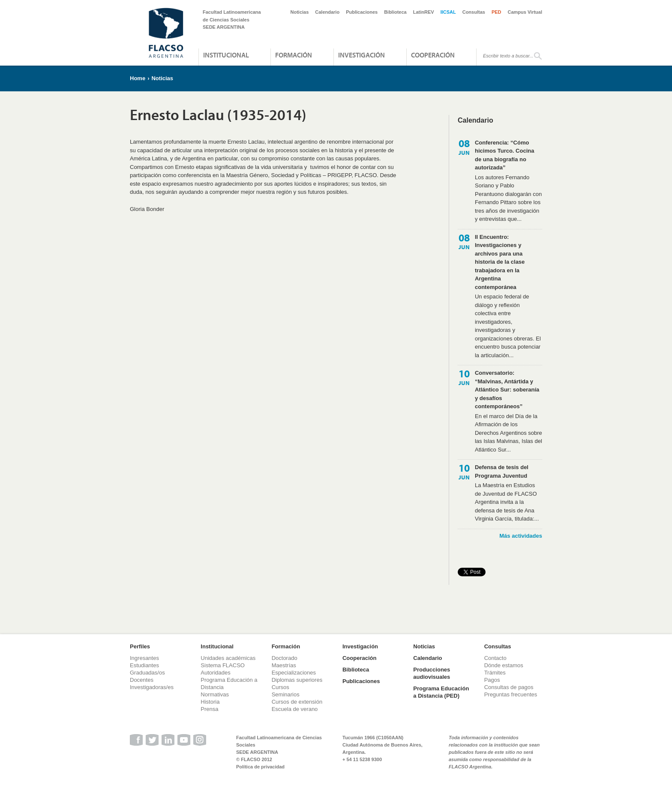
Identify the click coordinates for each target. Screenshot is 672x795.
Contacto (495, 658)
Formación (294, 55)
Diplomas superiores (297, 680)
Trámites (495, 673)
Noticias (300, 12)
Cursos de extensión (297, 702)
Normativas (215, 694)
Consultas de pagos (509, 687)
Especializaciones (294, 673)
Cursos (280, 687)
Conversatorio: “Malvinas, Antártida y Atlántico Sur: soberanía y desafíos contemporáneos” (507, 390)
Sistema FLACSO (223, 665)
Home (138, 78)
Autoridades (215, 673)
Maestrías (284, 665)
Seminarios (286, 694)
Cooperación (433, 55)
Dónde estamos (504, 665)
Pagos (492, 680)
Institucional (226, 55)
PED (496, 12)
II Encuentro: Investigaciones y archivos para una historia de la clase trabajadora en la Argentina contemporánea (500, 262)
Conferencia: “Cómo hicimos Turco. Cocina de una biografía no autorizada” (504, 155)
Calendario (327, 12)
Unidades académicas (228, 658)
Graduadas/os (147, 673)
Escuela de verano (295, 709)
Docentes (142, 680)
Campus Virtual (525, 12)
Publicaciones (362, 12)
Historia (210, 702)
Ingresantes (144, 658)
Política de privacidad (260, 767)
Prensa (209, 709)
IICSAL (448, 12)
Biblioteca (395, 12)
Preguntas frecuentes (511, 694)
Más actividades (521, 536)
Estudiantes (144, 665)
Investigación (361, 55)
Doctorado (285, 658)
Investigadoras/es (152, 687)
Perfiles (140, 646)
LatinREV (424, 12)
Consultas (474, 12)
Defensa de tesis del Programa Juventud (502, 471)
